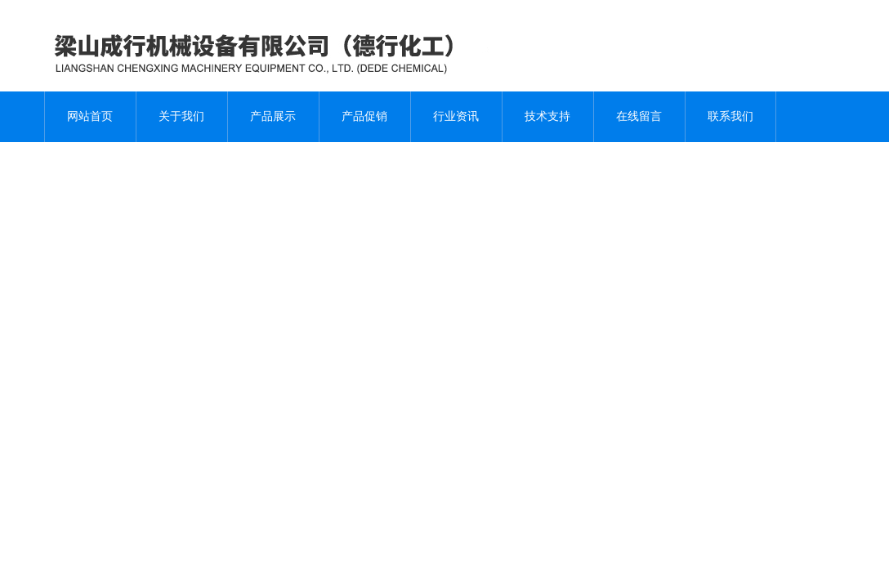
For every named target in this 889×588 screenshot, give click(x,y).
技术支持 (547, 116)
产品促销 (364, 116)
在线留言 (639, 116)
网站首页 (90, 116)
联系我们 (730, 116)
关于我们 (181, 116)
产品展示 (273, 116)
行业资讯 (456, 116)
